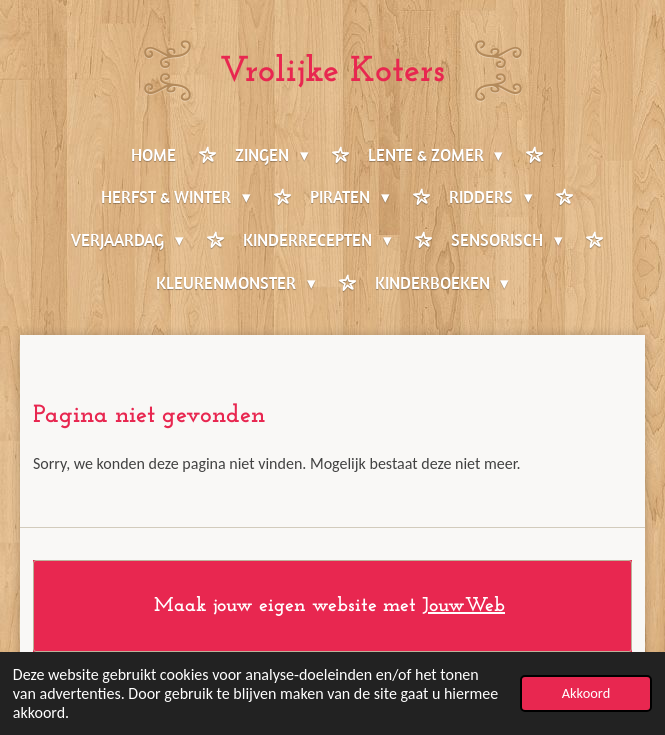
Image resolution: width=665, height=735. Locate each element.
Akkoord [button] (586, 693)
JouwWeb (463, 606)
